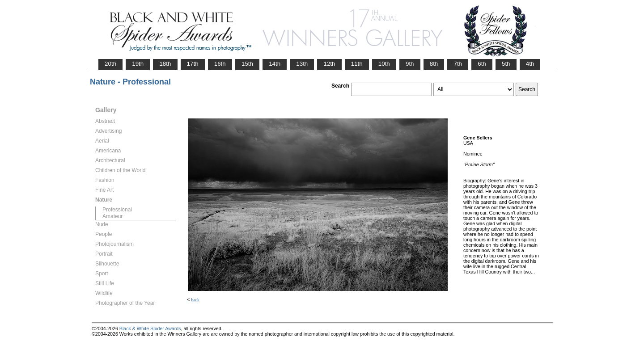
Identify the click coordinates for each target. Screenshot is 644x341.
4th (530, 64)
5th (506, 64)
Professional (117, 210)
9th (410, 64)
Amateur (112, 216)
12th (329, 64)
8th (434, 64)
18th (165, 64)
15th (247, 64)
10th (384, 64)
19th (138, 64)
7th (458, 64)
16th (220, 64)
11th (357, 64)
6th (482, 64)
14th (275, 64)
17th (193, 64)
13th (302, 64)
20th (110, 64)
